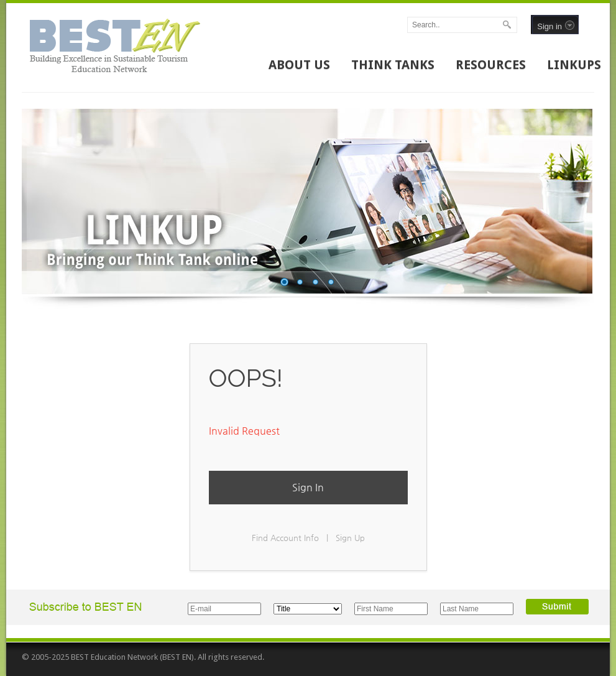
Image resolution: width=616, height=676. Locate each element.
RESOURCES (491, 65)
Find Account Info (285, 538)
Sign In (308, 487)
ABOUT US (299, 65)
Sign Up (350, 538)
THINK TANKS (393, 65)
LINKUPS (574, 65)
